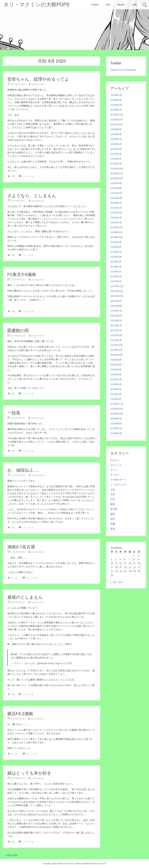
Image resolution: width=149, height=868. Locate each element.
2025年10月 (117, 124)
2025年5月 (116, 149)
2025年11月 (116, 120)
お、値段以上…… (23, 470)
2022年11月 (117, 291)
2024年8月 (116, 188)
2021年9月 (116, 360)
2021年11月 (116, 350)
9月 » (121, 582)
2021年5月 (116, 379)
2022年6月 (116, 316)
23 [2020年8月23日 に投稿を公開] (139, 567)
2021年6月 (116, 374)
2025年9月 (116, 129)
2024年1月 (116, 222)
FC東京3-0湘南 (22, 274)
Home (95, 5)
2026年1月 (116, 110)
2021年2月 (116, 394)
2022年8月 (116, 306)
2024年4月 (116, 208)
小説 (113, 489)
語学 (113, 519)
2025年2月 (116, 164)
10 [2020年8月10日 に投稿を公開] (112, 563)
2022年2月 (116, 335)
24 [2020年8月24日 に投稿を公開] (112, 571)
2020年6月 (116, 433)
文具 (113, 494)
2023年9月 (116, 242)
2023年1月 (116, 281)
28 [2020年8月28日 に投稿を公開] (130, 571)
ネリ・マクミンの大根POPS (37, 5)
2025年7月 (116, 139)
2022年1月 (116, 340)
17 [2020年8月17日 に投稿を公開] (112, 567)
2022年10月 (117, 296)
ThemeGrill (100, 864)
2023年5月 (116, 262)
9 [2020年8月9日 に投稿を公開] (139, 559)
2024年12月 (117, 169)
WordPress (68, 864)
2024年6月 (116, 198)
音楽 (113, 529)
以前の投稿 (10, 855)
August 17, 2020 (63, 663)
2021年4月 (116, 384)
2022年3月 (116, 330)
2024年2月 (116, 218)
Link (134, 5)
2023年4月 (116, 267)
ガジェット (116, 465)
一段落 (14, 413)
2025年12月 (117, 115)
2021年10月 (116, 355)
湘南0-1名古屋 (21, 547)
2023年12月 (117, 227)
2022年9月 (116, 301)
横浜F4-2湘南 (20, 714)
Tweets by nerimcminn (123, 70)
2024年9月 (116, 183)
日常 (13, 176)
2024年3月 (116, 213)
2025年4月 (116, 154)
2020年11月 (117, 409)
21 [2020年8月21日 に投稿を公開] (130, 567)
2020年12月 (117, 404)
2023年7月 (116, 252)
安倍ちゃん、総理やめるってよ (38, 79)
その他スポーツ (118, 480)
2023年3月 (116, 272)
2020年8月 (116, 423)
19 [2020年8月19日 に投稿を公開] (121, 567)
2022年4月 (116, 325)
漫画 (113, 514)
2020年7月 (116, 428)
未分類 (114, 509)
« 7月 (113, 582)
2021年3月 (116, 389)
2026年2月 (116, 105)
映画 (113, 504)
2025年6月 (116, 144)
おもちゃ (115, 460)
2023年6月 (116, 257)
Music (121, 5)
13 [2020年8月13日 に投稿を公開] (125, 563)
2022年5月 (116, 321)
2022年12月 (117, 286)
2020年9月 (116, 419)
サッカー (15, 578)
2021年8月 (116, 365)
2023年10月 (116, 237)
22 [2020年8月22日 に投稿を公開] (134, 567)
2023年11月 (116, 232)
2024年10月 (117, 178)
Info (108, 5)
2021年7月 (116, 370)
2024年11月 (116, 173)
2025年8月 (116, 134)
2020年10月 (117, 414)
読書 (113, 524)
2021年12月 (117, 345)
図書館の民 (18, 331)
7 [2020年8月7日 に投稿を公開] (129, 559)
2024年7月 (116, 193)
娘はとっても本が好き (29, 773)
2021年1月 (116, 399)
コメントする (27, 176)
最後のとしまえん (25, 597)
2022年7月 (116, 311)
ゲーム (114, 470)
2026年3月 (116, 100)
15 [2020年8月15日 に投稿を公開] (134, 563)
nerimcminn (38, 84)
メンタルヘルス (118, 484)
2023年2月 (116, 276)
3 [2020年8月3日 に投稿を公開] (111, 559)
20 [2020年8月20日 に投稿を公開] (125, 567)
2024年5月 (116, 203)
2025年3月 (116, 159)
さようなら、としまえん (32, 196)
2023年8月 (116, 247)
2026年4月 (116, 95)
